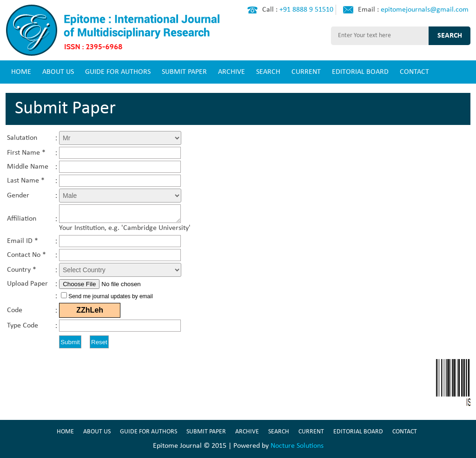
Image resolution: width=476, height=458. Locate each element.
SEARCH (268, 72)
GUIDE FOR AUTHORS (118, 72)
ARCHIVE (231, 72)
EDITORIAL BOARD (360, 72)
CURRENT (306, 72)
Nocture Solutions (297, 446)
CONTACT (414, 72)
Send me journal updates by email (110, 296)
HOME (21, 72)
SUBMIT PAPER (184, 72)
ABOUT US (58, 72)
